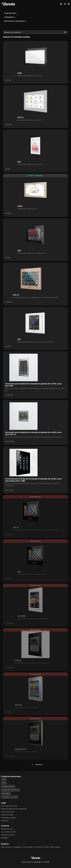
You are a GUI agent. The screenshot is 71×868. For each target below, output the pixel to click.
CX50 (20, 206)
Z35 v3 (16, 295)
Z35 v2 (16, 527)
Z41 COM (21, 616)
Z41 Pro (18, 660)
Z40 (19, 251)
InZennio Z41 (21, 749)
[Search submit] (65, 32)
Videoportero (10, 17)
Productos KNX (11, 13)
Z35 (19, 572)
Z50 (19, 162)
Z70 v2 (20, 117)
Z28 (19, 339)
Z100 (20, 73)
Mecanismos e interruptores (16, 21)
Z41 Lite (18, 705)
